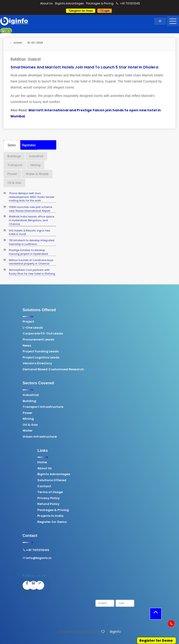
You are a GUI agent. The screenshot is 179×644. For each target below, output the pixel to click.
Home (96, 462)
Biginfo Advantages (69, 3)
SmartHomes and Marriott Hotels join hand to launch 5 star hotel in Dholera (84, 67)
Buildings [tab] (14, 156)
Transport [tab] (15, 165)
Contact (98, 486)
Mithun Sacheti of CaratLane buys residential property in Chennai (31, 259)
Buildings (18, 59)
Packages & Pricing (100, 3)
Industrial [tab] (36, 156)
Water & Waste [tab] (37, 174)
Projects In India (104, 516)
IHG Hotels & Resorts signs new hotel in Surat (30, 229)
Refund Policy (102, 504)
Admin (16, 43)
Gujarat (34, 59)
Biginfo (115, 632)
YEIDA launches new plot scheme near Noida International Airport (30, 206)
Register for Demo (106, 522)
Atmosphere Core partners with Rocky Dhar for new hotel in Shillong (32, 268)
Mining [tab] (35, 165)
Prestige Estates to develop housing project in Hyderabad (28, 249)
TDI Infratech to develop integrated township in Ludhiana (32, 239)
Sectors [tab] (12, 145)
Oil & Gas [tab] (14, 183)
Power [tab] (12, 174)
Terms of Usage (104, 492)
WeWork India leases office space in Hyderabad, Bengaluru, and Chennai (32, 215)
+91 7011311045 (128, 3)
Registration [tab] (29, 145)
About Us (46, 3)
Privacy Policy (102, 498)
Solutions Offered (106, 480)
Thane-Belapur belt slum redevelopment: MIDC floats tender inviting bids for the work (32, 192)
